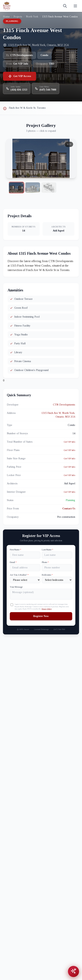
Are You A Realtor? (19, 575)
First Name (15, 550)
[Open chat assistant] (73, 971)
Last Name (47, 550)
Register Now (41, 616)
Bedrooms (47, 575)
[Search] (65, 6)
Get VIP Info (69, 442)
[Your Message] (41, 594)
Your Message (16, 587)
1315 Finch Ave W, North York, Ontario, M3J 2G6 (58, 415)
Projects (18, 17)
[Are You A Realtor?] (25, 580)
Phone (45, 562)
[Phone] (57, 568)
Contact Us (69, 509)
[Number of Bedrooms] (57, 580)
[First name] (25, 555)
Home (6, 17)
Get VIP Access (20, 76)
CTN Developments (64, 405)
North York (32, 17)
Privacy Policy (47, 609)
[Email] (25, 568)
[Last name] (57, 555)
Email (13, 562)
